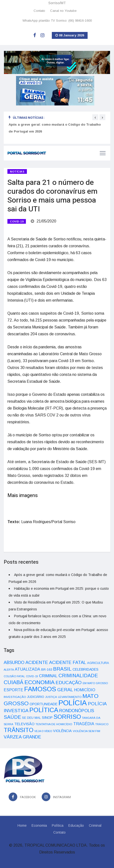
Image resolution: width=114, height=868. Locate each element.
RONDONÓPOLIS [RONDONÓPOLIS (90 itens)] (77, 711)
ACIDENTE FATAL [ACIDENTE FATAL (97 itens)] (68, 662)
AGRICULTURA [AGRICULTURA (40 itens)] (98, 663)
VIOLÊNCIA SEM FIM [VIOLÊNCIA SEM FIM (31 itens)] (86, 731)
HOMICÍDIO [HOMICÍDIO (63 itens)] (85, 690)
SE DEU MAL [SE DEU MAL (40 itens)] (31, 718)
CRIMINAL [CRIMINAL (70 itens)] (48, 676)
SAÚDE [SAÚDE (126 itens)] (12, 717)
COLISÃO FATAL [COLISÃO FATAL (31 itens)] (14, 676)
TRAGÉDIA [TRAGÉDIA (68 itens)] (84, 724)
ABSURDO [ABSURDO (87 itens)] (14, 662)
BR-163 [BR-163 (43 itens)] (47, 669)
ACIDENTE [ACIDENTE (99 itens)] (37, 662)
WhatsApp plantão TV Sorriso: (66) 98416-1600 (57, 21)
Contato (39, 11)
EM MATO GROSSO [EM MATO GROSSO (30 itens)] (95, 683)
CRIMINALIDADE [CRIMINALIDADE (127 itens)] (78, 676)
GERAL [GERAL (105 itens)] (65, 690)
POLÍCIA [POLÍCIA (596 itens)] (73, 703)
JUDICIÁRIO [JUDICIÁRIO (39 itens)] (36, 697)
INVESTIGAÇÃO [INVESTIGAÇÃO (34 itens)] (15, 697)
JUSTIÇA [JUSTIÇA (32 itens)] (51, 697)
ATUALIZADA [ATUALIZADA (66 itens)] (28, 669)
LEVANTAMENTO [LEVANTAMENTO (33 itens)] (70, 697)
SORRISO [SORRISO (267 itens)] (67, 717)
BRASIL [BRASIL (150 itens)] (62, 669)
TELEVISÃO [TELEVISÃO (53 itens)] (24, 724)
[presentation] (95, 117)
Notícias (17, 172)
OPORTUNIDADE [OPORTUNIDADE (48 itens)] (44, 704)
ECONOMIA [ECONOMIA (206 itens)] (39, 682)
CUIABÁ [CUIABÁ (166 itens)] (14, 682)
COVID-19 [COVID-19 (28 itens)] (32, 676)
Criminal (95, 825)
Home (22, 825)
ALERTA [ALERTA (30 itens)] (9, 670)
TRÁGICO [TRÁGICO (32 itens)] (102, 724)
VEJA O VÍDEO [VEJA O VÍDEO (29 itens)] (43, 731)
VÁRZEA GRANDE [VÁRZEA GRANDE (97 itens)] (22, 737)
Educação (76, 825)
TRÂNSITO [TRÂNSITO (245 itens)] (19, 730)
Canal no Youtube (63, 11)
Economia (39, 825)
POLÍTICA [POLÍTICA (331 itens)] (44, 710)
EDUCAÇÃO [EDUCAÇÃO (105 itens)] (69, 683)
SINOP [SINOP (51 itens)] (47, 718)
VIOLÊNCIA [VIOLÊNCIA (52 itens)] (62, 731)
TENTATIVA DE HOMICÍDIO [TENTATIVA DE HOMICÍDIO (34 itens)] (54, 724)
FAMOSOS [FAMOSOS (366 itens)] (40, 689)
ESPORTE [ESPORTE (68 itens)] (13, 690)
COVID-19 (17, 221)
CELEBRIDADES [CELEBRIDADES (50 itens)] (85, 669)
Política (58, 825)
